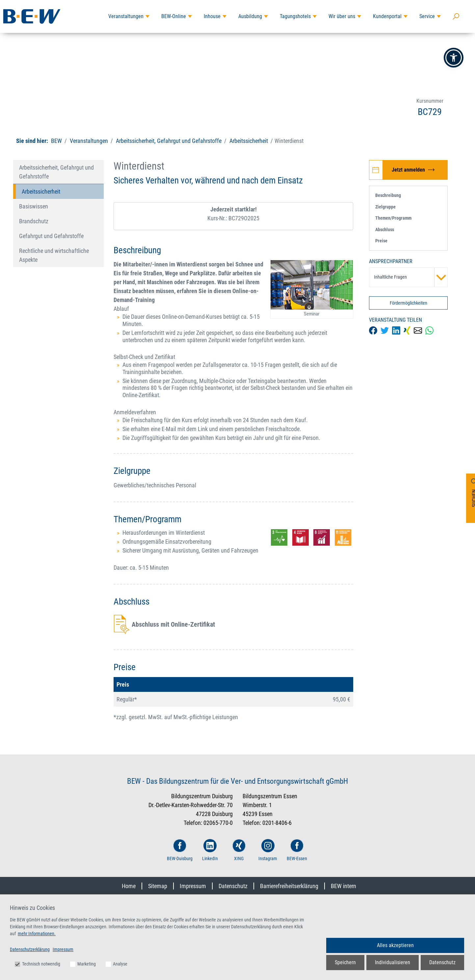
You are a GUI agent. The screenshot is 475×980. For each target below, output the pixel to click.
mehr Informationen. (37, 934)
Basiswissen (34, 206)
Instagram (268, 850)
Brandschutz (34, 221)
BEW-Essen (297, 850)
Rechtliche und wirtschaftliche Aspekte (54, 255)
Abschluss (385, 230)
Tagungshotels (295, 16)
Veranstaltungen (126, 16)
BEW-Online (174, 16)
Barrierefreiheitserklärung (289, 886)
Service (427, 16)
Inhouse (212, 16)
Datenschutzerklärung (30, 949)
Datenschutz (233, 886)
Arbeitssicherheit (249, 141)
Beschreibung (388, 195)
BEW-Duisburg (180, 850)
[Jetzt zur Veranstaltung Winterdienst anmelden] (408, 170)
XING (239, 850)
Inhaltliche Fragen (411, 277)
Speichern (345, 962)
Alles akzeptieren (395, 945)
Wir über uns (342, 16)
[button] (454, 58)
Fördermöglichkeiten (409, 303)
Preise (381, 241)
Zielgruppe (385, 207)
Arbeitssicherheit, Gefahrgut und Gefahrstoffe (169, 141)
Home (129, 886)
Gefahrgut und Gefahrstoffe (51, 236)
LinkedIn (210, 850)
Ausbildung (250, 16)
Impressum (193, 886)
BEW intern (343, 886)
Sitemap (158, 886)
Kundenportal (387, 16)
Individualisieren (393, 962)
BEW (57, 141)
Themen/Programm (393, 218)
